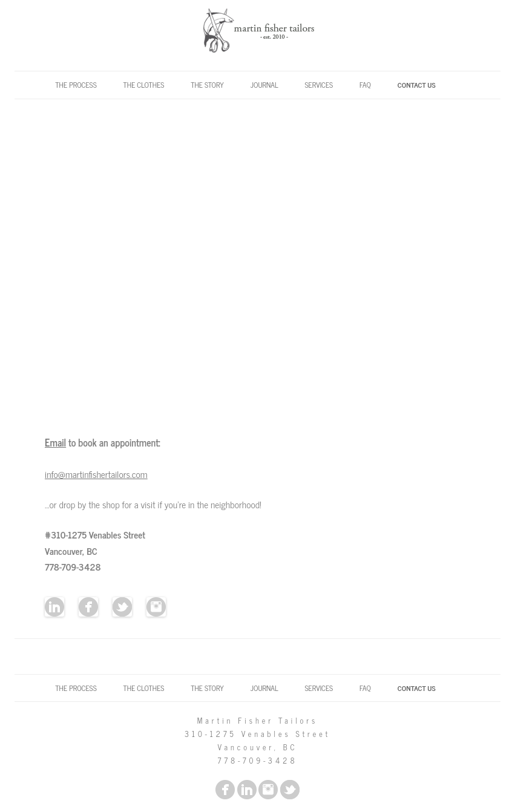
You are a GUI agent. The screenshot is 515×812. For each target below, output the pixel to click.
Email (55, 442)
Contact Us (417, 85)
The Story (207, 85)
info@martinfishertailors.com (96, 474)
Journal (264, 85)
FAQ (365, 85)
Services (319, 85)
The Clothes (144, 85)
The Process (76, 85)
